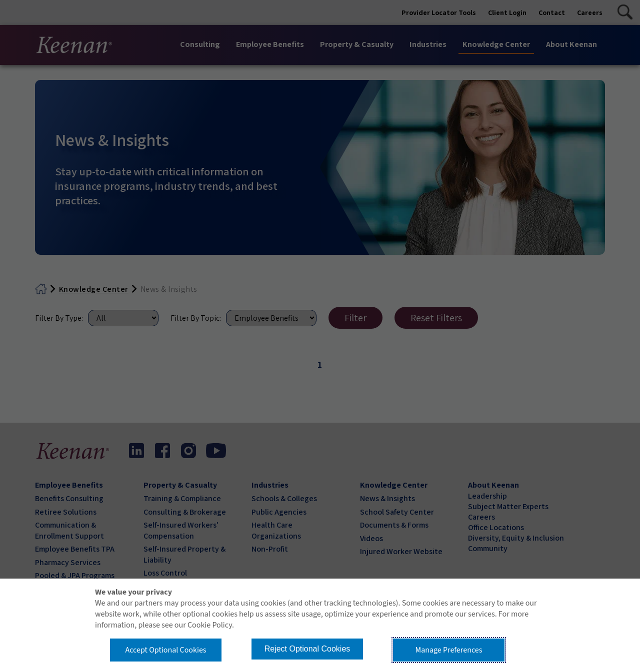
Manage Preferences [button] (449, 650)
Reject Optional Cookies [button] (307, 649)
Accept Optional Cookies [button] (165, 650)
